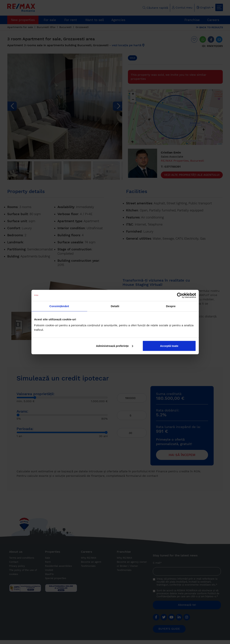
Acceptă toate (169, 346)
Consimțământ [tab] (59, 306)
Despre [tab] (171, 306)
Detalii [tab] (115, 306)
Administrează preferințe (115, 346)
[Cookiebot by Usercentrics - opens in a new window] (180, 295)
